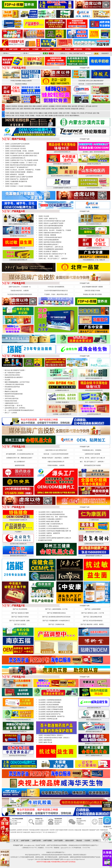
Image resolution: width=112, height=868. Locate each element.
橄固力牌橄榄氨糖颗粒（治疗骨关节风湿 (17, 382)
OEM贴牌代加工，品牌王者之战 (53, 247)
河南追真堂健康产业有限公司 (18, 520)
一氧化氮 (38, 116)
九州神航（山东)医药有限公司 (62, 414)
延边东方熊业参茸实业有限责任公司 (62, 176)
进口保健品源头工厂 (51, 832)
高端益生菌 (75, 109)
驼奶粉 (17, 113)
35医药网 (52, 830)
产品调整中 (18, 532)
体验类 (43, 109)
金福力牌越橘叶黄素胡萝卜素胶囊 (92, 287)
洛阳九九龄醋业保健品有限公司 (18, 224)
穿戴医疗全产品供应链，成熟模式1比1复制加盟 (25, 153)
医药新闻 (25, 830)
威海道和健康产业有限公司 (94, 532)
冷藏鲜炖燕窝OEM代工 (12, 403)
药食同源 (68, 109)
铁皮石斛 (61, 116)
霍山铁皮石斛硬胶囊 (52, 705)
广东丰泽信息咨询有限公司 (94, 188)
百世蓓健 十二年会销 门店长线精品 (21, 186)
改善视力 (45, 106)
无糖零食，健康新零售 (53, 533)
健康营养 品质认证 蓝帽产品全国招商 (22, 177)
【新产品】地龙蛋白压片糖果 (20, 613)
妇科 (56, 109)
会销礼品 (82, 109)
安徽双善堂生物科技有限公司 (52, 233)
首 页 (16, 841)
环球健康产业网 (18, 845)
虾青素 (50, 113)
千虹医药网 (13, 832)
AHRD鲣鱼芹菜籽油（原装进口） (54, 735)
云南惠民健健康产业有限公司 (62, 188)
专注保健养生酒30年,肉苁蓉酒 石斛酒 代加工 (24, 156)
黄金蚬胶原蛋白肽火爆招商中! (14, 377)
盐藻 (94, 113)
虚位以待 (49, 536)
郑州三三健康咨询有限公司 (55, 512)
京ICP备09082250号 (47, 859)
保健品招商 (85, 830)
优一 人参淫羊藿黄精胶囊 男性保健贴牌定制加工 (19, 410)
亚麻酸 (32, 116)
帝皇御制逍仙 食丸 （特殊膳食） (92, 450)
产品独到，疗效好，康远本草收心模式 (56, 294)
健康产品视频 (25, 49)
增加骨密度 (27, 109)
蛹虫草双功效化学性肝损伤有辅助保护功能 (23, 165)
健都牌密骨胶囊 (20, 465)
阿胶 (68, 113)
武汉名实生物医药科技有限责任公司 (57, 529)
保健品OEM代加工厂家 (38, 832)
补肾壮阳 (58, 106)
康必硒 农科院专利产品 (53, 714)
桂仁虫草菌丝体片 (20, 462)
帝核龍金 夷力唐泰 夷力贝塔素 (92, 294)
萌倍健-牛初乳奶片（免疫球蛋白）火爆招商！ (56, 458)
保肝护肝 (95, 106)
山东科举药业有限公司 (94, 414)
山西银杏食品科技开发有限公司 (94, 544)
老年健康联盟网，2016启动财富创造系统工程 (20, 454)
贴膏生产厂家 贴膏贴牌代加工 (19, 167)
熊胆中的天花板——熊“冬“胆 (13, 406)
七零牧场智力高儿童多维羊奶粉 (14, 384)
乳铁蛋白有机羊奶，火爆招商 (20, 291)
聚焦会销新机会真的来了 (51, 244)
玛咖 (53, 109)
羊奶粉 (22, 113)
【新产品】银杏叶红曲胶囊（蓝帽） (20, 621)
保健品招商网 (12, 830)
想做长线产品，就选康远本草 (19, 179)
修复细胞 (38, 109)
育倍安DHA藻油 (10, 396)
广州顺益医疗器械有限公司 (18, 708)
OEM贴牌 (35, 49)
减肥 (21, 109)
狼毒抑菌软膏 (48, 740)
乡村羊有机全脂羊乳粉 (12, 399)
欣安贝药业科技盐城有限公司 (52, 228)
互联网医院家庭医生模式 (18, 146)
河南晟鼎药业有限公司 (18, 248)
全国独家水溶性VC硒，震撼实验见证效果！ (20, 458)
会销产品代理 (36, 841)
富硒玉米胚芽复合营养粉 (12, 375)
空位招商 (46, 216)
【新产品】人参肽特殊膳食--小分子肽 (56, 609)
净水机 (82, 113)
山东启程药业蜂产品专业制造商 (20, 144)
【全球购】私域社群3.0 (62, 402)
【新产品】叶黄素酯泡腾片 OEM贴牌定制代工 (56, 621)
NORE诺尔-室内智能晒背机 (56, 287)
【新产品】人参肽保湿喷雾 (92, 609)
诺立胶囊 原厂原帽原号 (51, 252)
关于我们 (88, 49)
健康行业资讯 (78, 49)
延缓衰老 (64, 106)
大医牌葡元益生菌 (52, 719)
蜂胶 (46, 116)
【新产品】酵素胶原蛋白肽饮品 (56, 613)
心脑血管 (8, 106)
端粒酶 (51, 116)
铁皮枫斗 (56, 113)
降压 (31, 106)
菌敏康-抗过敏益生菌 (11, 391)
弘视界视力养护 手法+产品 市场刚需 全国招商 (24, 160)
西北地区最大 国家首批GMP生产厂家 (55, 254)
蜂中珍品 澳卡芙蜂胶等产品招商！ (15, 370)
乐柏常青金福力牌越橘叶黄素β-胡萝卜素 (59, 531)
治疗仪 (17, 116)
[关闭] (111, 812)
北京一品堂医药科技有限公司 (94, 402)
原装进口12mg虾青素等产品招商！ (54, 223)
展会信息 (68, 49)
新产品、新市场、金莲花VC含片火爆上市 (92, 458)
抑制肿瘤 (8, 109)
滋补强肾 (74, 106)
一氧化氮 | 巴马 (75, 113)
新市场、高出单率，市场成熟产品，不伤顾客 (57, 230)
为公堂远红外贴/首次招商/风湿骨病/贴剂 (20, 294)
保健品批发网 (44, 830)
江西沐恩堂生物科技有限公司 (18, 260)
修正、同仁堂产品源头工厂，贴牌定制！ (56, 259)
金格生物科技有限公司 (94, 708)
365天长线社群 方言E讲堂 (18, 149)
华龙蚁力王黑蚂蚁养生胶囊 (55, 709)
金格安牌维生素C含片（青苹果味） (15, 408)
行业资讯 (87, 841)
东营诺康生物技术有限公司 (18, 732)
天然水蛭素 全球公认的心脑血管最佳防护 (91, 81)
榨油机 (22, 116)
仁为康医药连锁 (94, 520)
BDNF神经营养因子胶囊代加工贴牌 (54, 221)
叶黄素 (27, 116)
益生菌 (56, 116)
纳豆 (18, 109)
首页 (4, 49)
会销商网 (19, 830)
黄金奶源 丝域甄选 (21, 84)
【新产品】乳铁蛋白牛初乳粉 (20, 617)
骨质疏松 (21, 106)
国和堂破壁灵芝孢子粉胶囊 (92, 465)
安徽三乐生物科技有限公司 (55, 524)
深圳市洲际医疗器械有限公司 (62, 164)
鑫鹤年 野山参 (48, 742)
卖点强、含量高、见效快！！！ (53, 256)
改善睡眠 (52, 106)
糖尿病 (26, 106)
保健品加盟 (78, 830)
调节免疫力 (81, 106)
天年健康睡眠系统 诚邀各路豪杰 (53, 249)
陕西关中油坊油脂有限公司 (94, 378)
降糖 (34, 106)
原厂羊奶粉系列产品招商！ (13, 373)
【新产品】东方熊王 (20, 624)
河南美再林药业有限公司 (94, 236)
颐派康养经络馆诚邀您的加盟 (14, 394)
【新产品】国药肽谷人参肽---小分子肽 (92, 613)
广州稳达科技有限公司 (18, 744)
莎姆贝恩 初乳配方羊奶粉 (92, 291)
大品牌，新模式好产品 (50, 219)
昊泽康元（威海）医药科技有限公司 (94, 152)
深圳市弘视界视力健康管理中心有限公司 (59, 538)
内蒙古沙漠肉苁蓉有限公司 (56, 462)
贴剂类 (48, 109)
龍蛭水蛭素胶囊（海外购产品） (56, 716)
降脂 (69, 106)
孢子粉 (36, 113)
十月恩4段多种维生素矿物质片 (53, 237)
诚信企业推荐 (57, 49)
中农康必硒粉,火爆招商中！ (55, 519)
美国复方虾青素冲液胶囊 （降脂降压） (22, 172)
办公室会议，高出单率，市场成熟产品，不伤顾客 (25, 170)
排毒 (33, 109)
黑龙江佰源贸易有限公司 (94, 720)
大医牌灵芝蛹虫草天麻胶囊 (55, 707)
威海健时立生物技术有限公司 (94, 744)
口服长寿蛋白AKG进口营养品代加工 (56, 450)
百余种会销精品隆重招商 (51, 240)
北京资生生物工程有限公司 (18, 544)
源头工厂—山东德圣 (11, 413)
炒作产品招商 (46, 49)
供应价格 (71, 830)
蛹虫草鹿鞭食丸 (75, 116)
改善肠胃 (39, 106)
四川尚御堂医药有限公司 (94, 224)
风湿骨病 (14, 106)
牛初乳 (7, 113)
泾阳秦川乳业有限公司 (94, 164)
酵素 (61, 113)
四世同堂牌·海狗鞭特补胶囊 (55, 712)
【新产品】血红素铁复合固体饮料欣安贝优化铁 (56, 617)
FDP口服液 (8, 389)
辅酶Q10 (41, 113)
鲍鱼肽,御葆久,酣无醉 (53, 521)
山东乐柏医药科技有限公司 (94, 176)
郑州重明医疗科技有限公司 (18, 236)
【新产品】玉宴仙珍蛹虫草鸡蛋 (92, 617)
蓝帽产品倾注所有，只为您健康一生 (20, 287)
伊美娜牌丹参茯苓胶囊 (45, 540)
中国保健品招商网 (34, 830)
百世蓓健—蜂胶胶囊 (50, 235)
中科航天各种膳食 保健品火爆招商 (21, 81)
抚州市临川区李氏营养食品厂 (18, 755)
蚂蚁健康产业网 (94, 830)
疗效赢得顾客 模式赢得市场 (19, 181)
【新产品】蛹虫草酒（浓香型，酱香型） (92, 624)
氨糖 (46, 113)
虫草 (64, 113)
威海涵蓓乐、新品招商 (17, 174)
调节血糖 (88, 106)
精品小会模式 (14, 184)
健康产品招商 (13, 49)
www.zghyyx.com (29, 845)
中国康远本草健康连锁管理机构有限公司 (18, 720)
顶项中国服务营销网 (61, 830)
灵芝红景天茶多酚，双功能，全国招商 (22, 151)
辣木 (26, 113)
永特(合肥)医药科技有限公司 (94, 390)
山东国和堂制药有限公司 (18, 158)
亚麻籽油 (8, 116)
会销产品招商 (25, 841)
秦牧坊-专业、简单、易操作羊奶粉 (57, 517)
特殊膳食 (61, 109)
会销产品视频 (47, 841)
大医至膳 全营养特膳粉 (53, 702)
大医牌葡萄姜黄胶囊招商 (54, 700)
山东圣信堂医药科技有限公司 (62, 378)
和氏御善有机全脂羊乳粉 (12, 387)
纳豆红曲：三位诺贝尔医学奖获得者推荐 (91, 84)
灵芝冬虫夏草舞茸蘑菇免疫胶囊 (53, 226)
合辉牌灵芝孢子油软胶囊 (92, 454)
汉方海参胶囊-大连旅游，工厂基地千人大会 (23, 163)
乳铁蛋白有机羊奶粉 (11, 401)
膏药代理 (20, 832)
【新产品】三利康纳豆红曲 (56, 624)
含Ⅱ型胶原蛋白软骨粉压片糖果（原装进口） (57, 738)
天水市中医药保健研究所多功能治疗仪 (56, 291)
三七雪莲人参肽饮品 (52, 526)
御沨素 (12, 113)
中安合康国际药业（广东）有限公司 (94, 260)
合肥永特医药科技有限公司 (62, 152)
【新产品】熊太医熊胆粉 (20, 609)
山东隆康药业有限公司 (62, 390)
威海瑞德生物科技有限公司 (18, 556)
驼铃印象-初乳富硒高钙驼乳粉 (55, 514)
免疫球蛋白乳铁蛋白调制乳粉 (52, 242)
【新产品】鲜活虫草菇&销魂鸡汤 (92, 621)
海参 (13, 116)
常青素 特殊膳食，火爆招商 (56, 465)
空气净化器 (89, 113)
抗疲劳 (14, 109)
